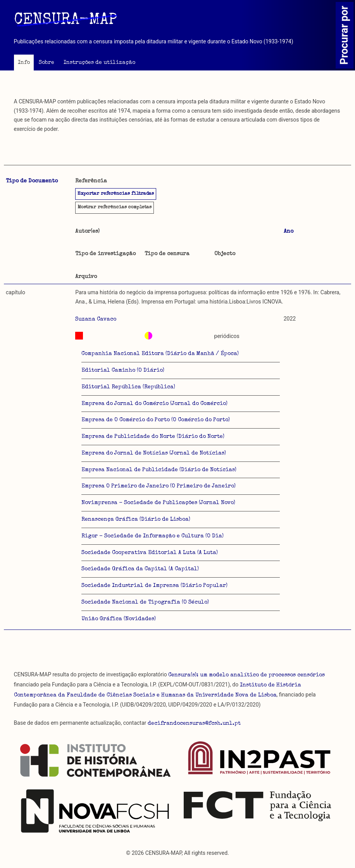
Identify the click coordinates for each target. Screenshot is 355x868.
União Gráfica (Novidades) (119, 619)
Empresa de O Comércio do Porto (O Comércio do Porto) (156, 420)
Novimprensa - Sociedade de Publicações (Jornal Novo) (158, 503)
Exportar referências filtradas (116, 194)
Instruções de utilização (99, 63)
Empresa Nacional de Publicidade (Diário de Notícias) (159, 470)
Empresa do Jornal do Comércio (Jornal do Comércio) (154, 404)
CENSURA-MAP (65, 21)
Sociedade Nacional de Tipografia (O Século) (145, 602)
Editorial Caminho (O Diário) (123, 371)
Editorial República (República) (128, 387)
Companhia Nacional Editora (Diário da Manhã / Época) (160, 354)
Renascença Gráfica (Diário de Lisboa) (136, 520)
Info (24, 63)
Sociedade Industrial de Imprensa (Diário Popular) (154, 586)
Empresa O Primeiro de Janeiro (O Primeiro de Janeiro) (159, 486)
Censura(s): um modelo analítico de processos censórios (246, 675)
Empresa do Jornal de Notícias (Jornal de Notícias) (154, 453)
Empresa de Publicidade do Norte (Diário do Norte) (153, 437)
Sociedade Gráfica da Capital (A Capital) (140, 569)
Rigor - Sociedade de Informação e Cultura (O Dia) (153, 536)
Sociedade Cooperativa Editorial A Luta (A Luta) (150, 553)
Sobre (47, 63)
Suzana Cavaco (96, 319)
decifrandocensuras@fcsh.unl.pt (194, 724)
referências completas (115, 208)
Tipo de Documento (32, 181)
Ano (289, 232)
